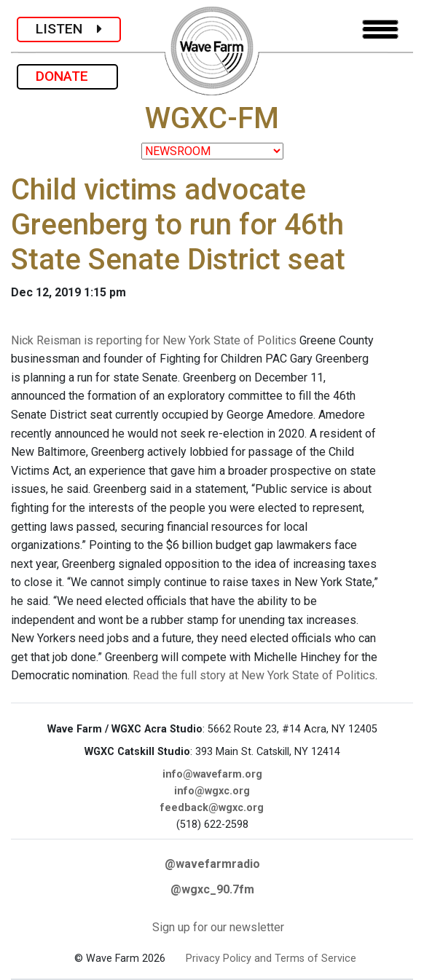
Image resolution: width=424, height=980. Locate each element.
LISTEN (69, 29)
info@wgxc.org (212, 791)
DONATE (67, 76)
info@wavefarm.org (212, 774)
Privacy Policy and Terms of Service (271, 959)
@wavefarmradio (212, 864)
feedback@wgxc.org (212, 808)
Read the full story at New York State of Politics (254, 675)
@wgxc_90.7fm (212, 889)
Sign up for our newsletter (218, 927)
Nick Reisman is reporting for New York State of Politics (154, 340)
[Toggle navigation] (380, 29)
